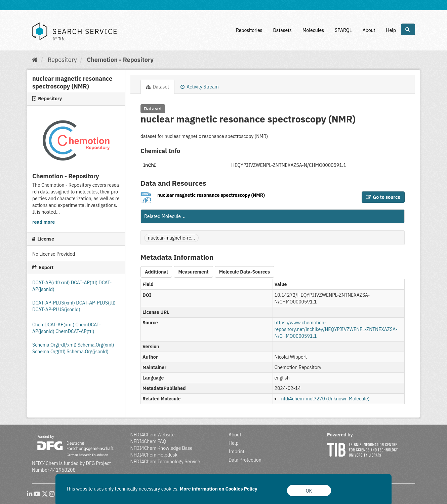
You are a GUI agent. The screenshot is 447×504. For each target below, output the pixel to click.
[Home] (35, 60)
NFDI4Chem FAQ (148, 441)
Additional (156, 272)
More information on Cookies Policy (219, 489)
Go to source (383, 197)
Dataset (157, 87)
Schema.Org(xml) (96, 345)
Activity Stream (200, 87)
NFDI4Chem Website (153, 435)
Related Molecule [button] (165, 216)
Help (391, 30)
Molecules (313, 30)
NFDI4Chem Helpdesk (154, 455)
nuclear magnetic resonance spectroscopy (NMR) (211, 195)
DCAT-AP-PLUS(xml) (54, 303)
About (369, 30)
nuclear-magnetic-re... (171, 238)
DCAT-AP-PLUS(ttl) (96, 303)
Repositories (249, 30)
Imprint (236, 452)
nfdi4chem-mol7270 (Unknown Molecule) (326, 399)
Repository (62, 60)
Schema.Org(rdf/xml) (55, 345)
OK (309, 491)
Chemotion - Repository (120, 60)
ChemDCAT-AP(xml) (54, 325)
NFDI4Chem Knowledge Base (161, 448)
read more (44, 222)
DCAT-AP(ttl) (85, 283)
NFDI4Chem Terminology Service (165, 462)
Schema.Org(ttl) (49, 352)
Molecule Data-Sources (245, 272)
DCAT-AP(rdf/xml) (51, 283)
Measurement (193, 272)
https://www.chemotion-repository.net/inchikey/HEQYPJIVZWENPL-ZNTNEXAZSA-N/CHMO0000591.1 (336, 329)
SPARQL (343, 30)
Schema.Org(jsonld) (87, 352)
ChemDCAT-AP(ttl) (75, 331)
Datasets (282, 30)
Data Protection (245, 460)
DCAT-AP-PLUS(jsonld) (56, 310)
